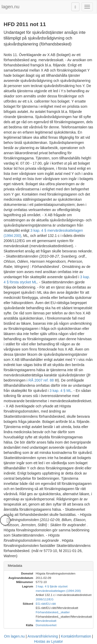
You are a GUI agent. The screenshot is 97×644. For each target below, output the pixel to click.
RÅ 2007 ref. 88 (41, 380)
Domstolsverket (46, 625)
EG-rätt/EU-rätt (46, 604)
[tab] (48, 566)
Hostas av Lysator (49, 641)
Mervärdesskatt (46, 621)
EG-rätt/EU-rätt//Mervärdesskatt (57, 608)
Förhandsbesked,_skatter (53, 612)
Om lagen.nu (14, 636)
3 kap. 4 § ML (60, 391)
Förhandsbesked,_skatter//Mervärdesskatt (64, 616)
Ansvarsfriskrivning (43, 636)
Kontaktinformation (76, 636)
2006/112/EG (45, 599)
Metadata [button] (15, 566)
